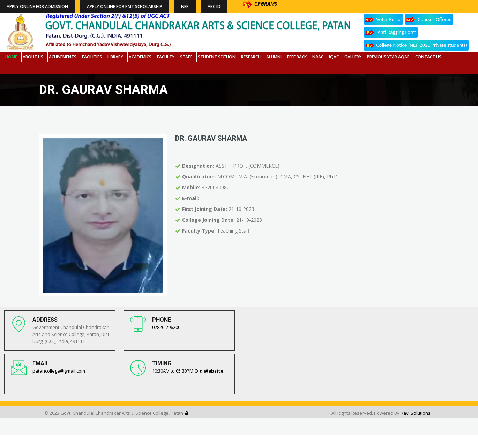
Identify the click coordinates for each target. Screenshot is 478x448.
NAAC (318, 57)
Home (11, 57)
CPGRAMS (260, 4)
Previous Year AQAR (388, 57)
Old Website (209, 371)
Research (251, 57)
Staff (186, 57)
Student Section (217, 57)
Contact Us (428, 57)
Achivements (63, 57)
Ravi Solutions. (416, 413)
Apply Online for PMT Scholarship (125, 6)
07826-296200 (166, 327)
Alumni (274, 57)
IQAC (334, 57)
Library (115, 57)
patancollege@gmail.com (59, 371)
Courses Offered (429, 20)
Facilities (92, 57)
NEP (185, 6)
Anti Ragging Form (391, 33)
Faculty (166, 57)
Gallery (353, 57)
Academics (140, 57)
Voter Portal (384, 20)
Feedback (297, 57)
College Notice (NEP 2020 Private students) (416, 46)
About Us (33, 57)
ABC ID (214, 6)
